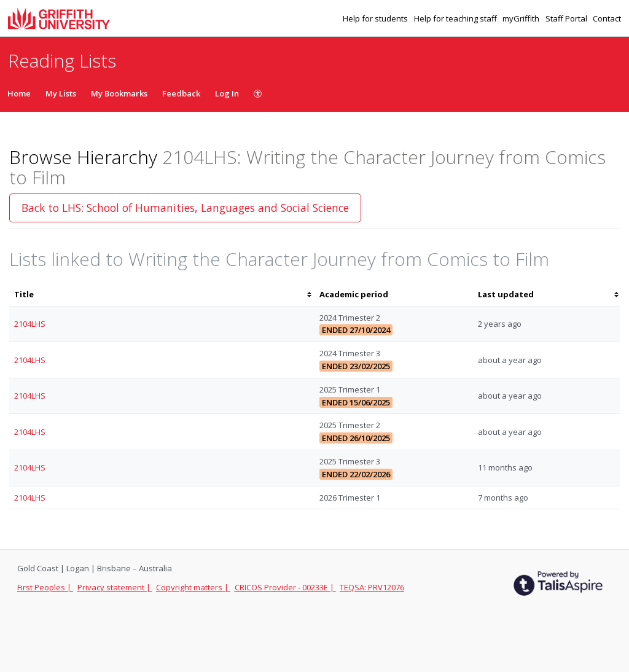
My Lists (61, 93)
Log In (227, 93)
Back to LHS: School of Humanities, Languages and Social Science (185, 208)
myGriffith (522, 18)
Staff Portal (567, 18)
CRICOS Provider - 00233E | (285, 587)
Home (19, 93)
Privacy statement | (115, 587)
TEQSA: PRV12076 (372, 587)
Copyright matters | (193, 587)
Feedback (181, 93)
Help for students (376, 18)
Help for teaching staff (456, 18)
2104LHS (30, 324)
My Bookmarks (119, 93)
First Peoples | (45, 587)
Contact (607, 18)
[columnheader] (162, 295)
